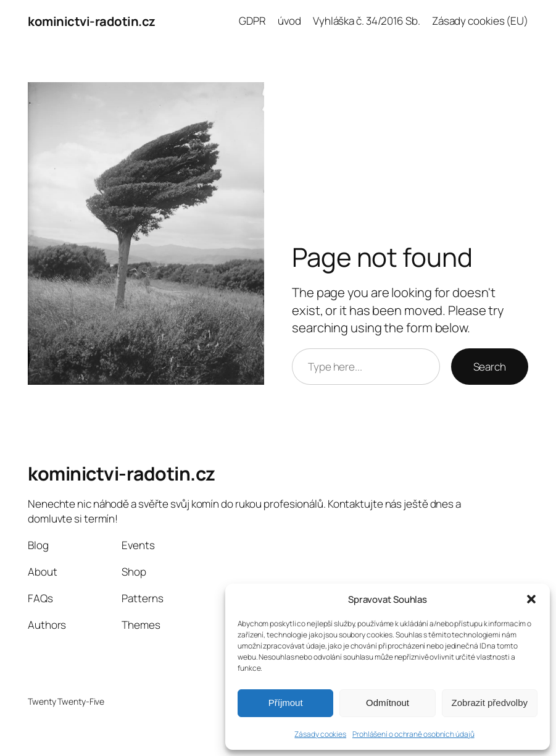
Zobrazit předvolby (490, 703)
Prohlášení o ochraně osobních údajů (413, 734)
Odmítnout (388, 703)
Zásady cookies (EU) (480, 21)
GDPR (252, 21)
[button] (531, 599)
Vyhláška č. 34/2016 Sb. (367, 21)
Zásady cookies (320, 734)
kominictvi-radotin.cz (92, 21)
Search (490, 367)
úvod (289, 21)
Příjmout (286, 703)
